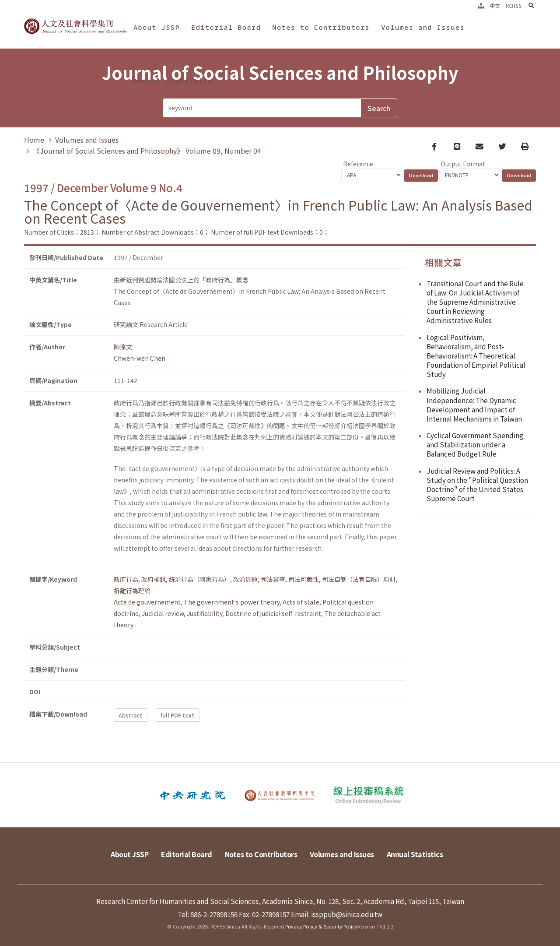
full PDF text (177, 715)
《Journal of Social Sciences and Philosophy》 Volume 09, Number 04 (147, 151)
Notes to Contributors (321, 27)
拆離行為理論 (132, 591)
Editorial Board (226, 27)
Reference (358, 164)
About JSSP (157, 27)
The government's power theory (232, 602)
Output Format (463, 164)
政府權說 (154, 579)
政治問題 (245, 579)
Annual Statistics (173, 81)
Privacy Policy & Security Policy (321, 926)
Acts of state (301, 602)
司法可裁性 (304, 579)
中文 (495, 6)
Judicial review (163, 613)
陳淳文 (123, 347)
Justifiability (205, 613)
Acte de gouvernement (147, 602)
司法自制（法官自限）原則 (359, 579)
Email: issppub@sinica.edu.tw (337, 914)
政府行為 (126, 579)
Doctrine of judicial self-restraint (273, 613)
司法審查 (273, 579)
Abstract (130, 715)
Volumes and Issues (423, 27)
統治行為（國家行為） (199, 579)
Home (34, 140)
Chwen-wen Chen (140, 358)
